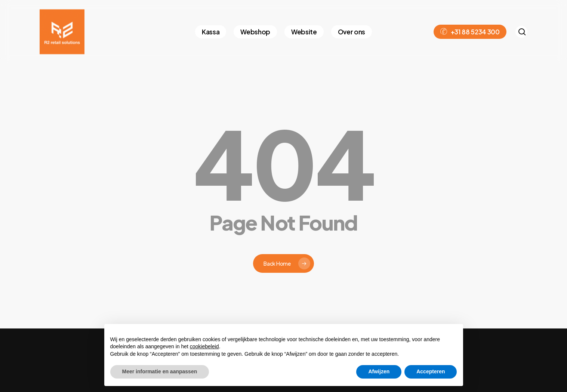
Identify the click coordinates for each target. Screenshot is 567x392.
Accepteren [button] (431, 371)
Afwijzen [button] (379, 371)
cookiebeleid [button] (204, 346)
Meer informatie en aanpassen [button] (160, 371)
